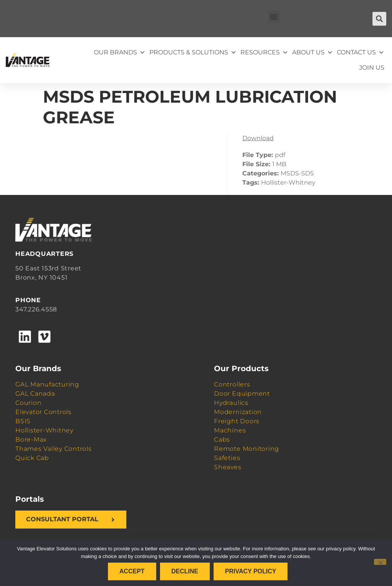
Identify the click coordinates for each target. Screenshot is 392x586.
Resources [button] (264, 52)
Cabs (222, 440)
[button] (274, 17)
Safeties (227, 458)
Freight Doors (237, 421)
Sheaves (228, 467)
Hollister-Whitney (44, 430)
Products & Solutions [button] (193, 52)
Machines (230, 430)
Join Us (372, 68)
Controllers (232, 384)
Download (258, 138)
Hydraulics (231, 403)
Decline (185, 571)
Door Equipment (242, 394)
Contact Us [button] (361, 52)
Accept (132, 571)
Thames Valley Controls (54, 449)
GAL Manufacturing (47, 384)
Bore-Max (31, 440)
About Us (313, 52)
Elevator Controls (43, 412)
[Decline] (380, 562)
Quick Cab (32, 458)
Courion (28, 403)
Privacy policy (251, 571)
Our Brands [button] (120, 52)
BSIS (23, 421)
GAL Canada (35, 394)
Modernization (238, 412)
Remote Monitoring (247, 449)
